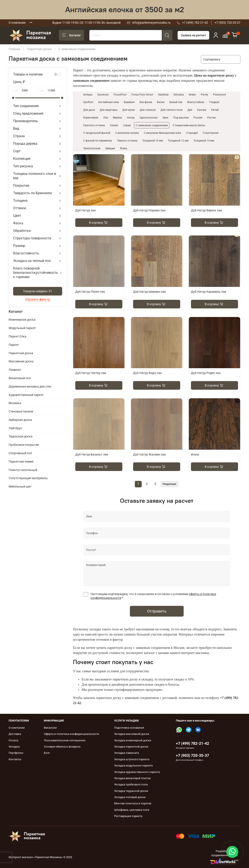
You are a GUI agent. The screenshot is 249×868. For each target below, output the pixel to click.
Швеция (110, 148)
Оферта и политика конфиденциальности (71, 734)
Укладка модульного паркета (133, 766)
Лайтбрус (15, 428)
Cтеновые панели (21, 411)
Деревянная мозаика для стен (30, 386)
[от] (28, 91)
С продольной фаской (97, 133)
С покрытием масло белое (189, 125)
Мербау (118, 118)
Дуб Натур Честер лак (91, 373)
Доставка (15, 734)
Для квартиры (109, 110)
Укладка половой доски (130, 797)
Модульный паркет (22, 328)
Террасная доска (21, 436)
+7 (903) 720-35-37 (227, 23)
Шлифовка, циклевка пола (132, 810)
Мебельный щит (20, 486)
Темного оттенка (127, 141)
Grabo (192, 95)
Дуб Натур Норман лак (149, 210)
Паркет (14, 345)
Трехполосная (92, 148)
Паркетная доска (39, 49)
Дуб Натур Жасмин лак (150, 454)
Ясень (124, 148)
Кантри (202, 110)
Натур (131, 118)
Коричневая (91, 118)
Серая (127, 125)
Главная (14, 49)
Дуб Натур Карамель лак (209, 292)
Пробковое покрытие (24, 445)
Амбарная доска (20, 420)
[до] (54, 91)
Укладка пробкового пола (131, 784)
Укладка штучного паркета (132, 759)
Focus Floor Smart (142, 95)
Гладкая (214, 102)
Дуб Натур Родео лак (206, 373)
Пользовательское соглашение (65, 740)
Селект (114, 125)
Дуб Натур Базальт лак (92, 454)
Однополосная (149, 118)
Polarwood (219, 95)
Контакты (15, 759)
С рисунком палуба (127, 133)
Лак (106, 118)
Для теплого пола (172, 110)
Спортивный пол (20, 453)
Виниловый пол (20, 378)
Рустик (211, 118)
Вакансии (50, 728)
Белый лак (176, 102)
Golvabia (179, 95)
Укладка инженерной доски (133, 740)
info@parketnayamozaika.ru (151, 23)
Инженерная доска (22, 320)
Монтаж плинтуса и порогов (133, 803)
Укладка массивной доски (132, 734)
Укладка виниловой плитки (132, 778)
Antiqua (88, 95)
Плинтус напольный (23, 470)
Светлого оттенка (94, 125)
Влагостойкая (196, 102)
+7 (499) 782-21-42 (195, 23)
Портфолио (16, 753)
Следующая (169, 484)
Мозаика (15, 403)
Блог (47, 753)
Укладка (14, 747)
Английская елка (109, 102)
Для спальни (148, 110)
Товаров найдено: (38, 291)
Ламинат (15, 370)
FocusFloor (120, 95)
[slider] (13, 98)
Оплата (13, 740)
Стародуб (192, 133)
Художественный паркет (26, 395)
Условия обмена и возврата (62, 747)
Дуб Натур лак (86, 210)
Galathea (163, 95)
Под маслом (181, 118)
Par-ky (204, 95)
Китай (215, 110)
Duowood (103, 95)
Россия (198, 118)
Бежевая (129, 102)
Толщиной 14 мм (204, 141)
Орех (165, 118)
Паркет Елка (18, 336)
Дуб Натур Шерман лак (150, 292)
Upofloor (88, 102)
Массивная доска (21, 361)
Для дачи (89, 110)
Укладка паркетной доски (131, 747)
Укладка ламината (127, 753)
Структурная (211, 133)
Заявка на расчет (193, 35)
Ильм (195, 454)
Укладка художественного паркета (137, 772)
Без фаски (146, 102)
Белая (161, 102)
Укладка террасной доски (131, 791)
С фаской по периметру (98, 141)
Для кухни (129, 110)
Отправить (157, 611)
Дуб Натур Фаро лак (148, 373)
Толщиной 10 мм (153, 141)
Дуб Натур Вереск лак (207, 210)
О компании (17, 23)
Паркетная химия (21, 462)
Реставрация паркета (128, 816)
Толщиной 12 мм (178, 141)
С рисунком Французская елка (162, 133)
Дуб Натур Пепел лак (90, 292)
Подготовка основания (129, 728)
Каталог (71, 35)
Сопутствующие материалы (28, 478)
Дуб (190, 110)
